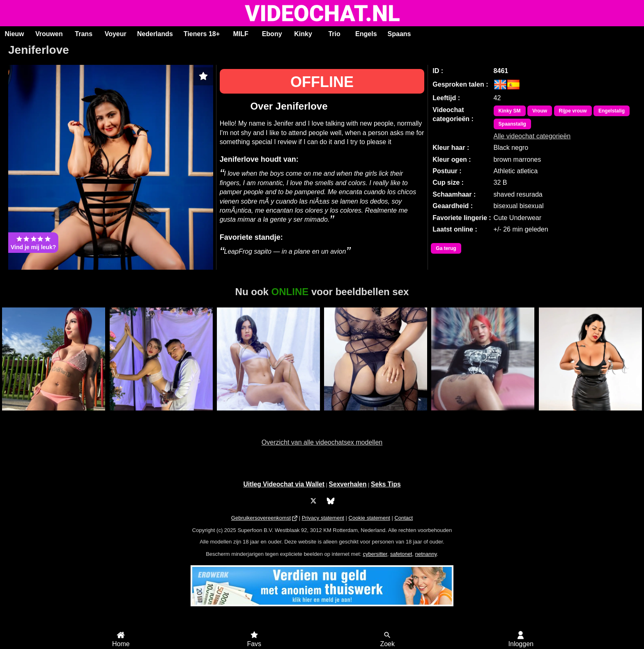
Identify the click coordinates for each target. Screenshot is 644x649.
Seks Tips (386, 484)
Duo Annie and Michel (161, 415)
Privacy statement (323, 518)
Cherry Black (590, 415)
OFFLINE (322, 82)
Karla (54, 415)
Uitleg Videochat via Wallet (284, 484)
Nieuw (14, 34)
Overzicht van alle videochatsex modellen (322, 442)
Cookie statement (369, 518)
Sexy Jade (376, 415)
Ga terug (446, 248)
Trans (84, 34)
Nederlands (155, 34)
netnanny (426, 554)
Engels (366, 34)
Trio (334, 34)
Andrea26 (483, 415)
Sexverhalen (348, 484)
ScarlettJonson (268, 415)
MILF (240, 34)
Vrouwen (49, 34)
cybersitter (375, 554)
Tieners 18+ (202, 34)
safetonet (401, 554)
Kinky (303, 34)
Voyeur (116, 34)
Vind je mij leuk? (33, 243)
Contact (404, 518)
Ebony (272, 34)
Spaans (399, 34)
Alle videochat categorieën (532, 136)
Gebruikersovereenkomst (261, 518)
